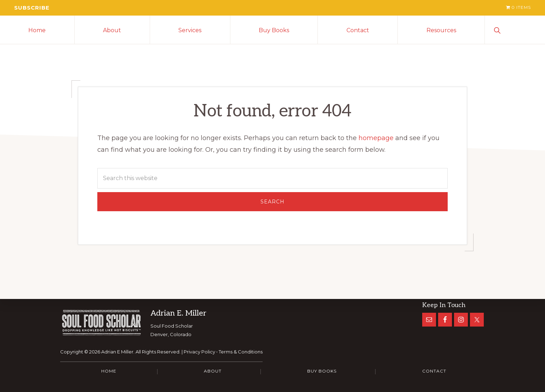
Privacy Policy (199, 352)
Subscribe (32, 8)
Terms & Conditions (241, 352)
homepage (376, 138)
